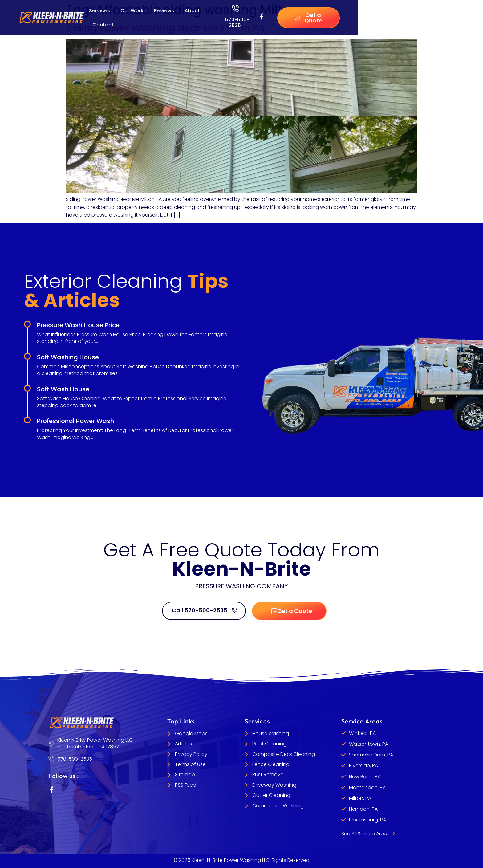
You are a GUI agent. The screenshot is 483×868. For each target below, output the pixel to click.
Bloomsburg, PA (367, 820)
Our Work (132, 11)
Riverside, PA (363, 766)
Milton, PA (360, 798)
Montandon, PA (367, 787)
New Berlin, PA (365, 777)
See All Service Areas (368, 834)
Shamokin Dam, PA (371, 755)
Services (99, 11)
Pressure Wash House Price (78, 325)
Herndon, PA (363, 809)
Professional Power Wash (75, 421)
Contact (103, 25)
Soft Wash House (63, 389)
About (192, 11)
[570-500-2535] (235, 8)
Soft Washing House (68, 357)
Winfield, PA (362, 733)
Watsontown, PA (369, 744)
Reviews (164, 11)
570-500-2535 (237, 22)
